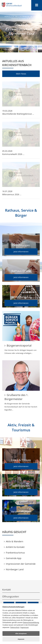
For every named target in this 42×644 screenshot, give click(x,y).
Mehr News (21, 74)
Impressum (25, 627)
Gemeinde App (13, 558)
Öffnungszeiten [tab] (21, 597)
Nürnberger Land (14, 569)
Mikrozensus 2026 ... (12, 194)
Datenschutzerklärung (31, 623)
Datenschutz (15, 627)
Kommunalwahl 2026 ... (13, 154)
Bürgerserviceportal (18, 345)
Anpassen (21, 639)
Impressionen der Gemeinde (20, 564)
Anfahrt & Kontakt (14, 547)
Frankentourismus (14, 553)
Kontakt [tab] (21, 590)
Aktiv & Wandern (14, 541)
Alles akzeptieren (21, 634)
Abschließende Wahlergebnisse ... (18, 114)
